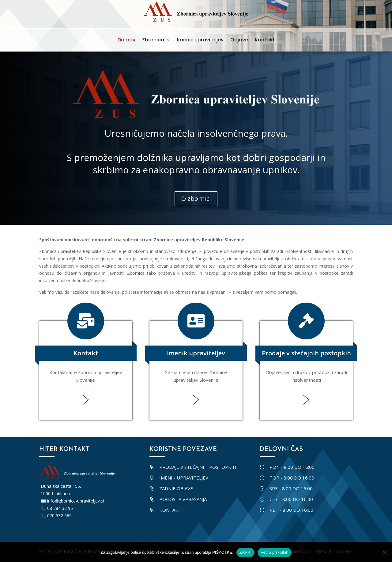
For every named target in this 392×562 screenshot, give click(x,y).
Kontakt (265, 40)
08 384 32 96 (60, 508)
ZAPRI (246, 552)
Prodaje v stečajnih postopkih (306, 353)
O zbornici (196, 199)
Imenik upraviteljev (200, 40)
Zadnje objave (176, 488)
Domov (126, 40)
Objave (239, 40)
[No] (384, 552)
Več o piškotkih (274, 552)
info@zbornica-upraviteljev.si (75, 501)
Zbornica (153, 40)
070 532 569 (59, 516)
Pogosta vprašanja (183, 499)
